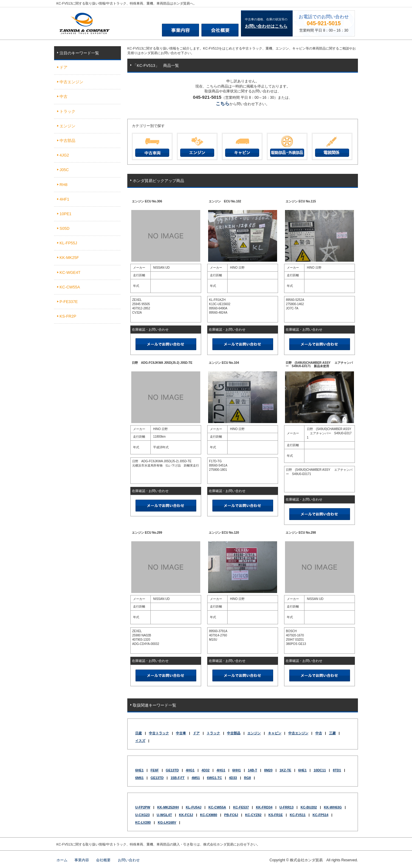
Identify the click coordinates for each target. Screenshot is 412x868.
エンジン (254, 733)
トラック (213, 733)
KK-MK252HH (168, 807)
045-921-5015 (324, 23)
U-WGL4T (164, 815)
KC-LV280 (143, 822)
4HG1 (190, 770)
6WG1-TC (215, 778)
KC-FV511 (298, 815)
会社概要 (103, 860)
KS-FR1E (276, 815)
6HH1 (237, 770)
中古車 (181, 733)
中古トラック (159, 733)
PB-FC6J (231, 815)
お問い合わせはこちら (266, 26)
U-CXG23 (142, 815)
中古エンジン (298, 733)
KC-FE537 (241, 807)
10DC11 (320, 770)
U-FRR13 (287, 807)
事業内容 (82, 860)
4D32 (205, 770)
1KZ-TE (285, 770)
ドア (196, 733)
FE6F (155, 770)
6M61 (139, 778)
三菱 (332, 733)
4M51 (196, 778)
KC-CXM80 (208, 815)
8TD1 (337, 770)
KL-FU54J (194, 807)
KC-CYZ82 (253, 815)
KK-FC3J (186, 815)
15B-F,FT (177, 778)
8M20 (268, 770)
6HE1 (139, 770)
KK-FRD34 (264, 807)
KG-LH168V (167, 822)
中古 (319, 733)
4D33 (233, 778)
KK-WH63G (333, 807)
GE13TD (172, 770)
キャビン (275, 733)
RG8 (247, 778)
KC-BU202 (309, 807)
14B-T (253, 770)
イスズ (140, 741)
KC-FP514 (321, 815)
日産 (139, 733)
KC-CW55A (217, 807)
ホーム (62, 860)
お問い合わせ (129, 860)
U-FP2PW (143, 807)
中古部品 (234, 733)
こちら (223, 103)
